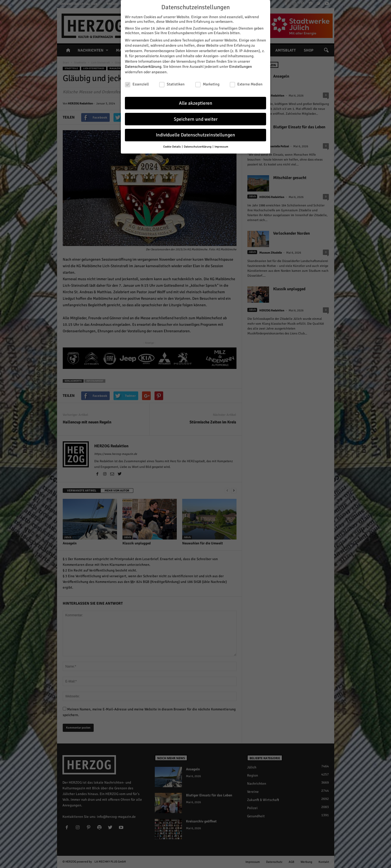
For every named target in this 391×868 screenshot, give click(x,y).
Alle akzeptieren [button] (196, 101)
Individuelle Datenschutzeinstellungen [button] (195, 133)
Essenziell (137, 82)
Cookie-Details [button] (172, 145)
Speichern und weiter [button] (196, 117)
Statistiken (172, 82)
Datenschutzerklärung (143, 65)
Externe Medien (246, 82)
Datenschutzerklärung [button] (198, 145)
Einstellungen (241, 65)
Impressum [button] (221, 145)
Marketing (207, 82)
